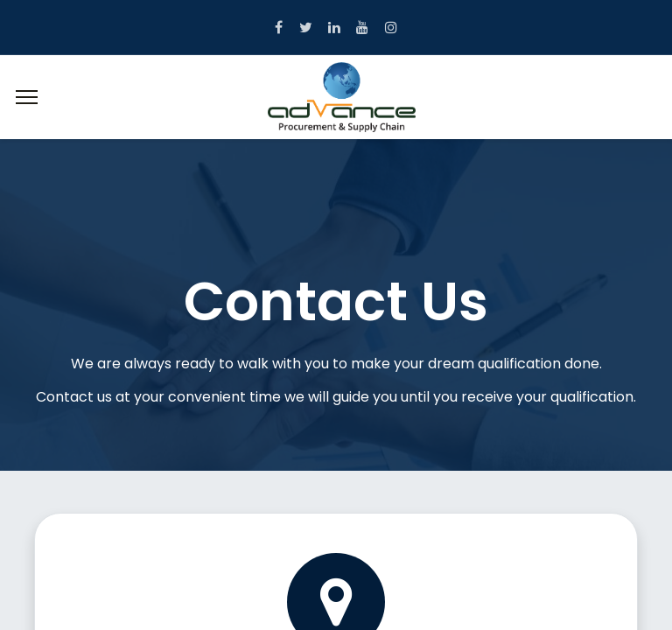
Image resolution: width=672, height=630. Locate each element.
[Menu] (27, 97)
